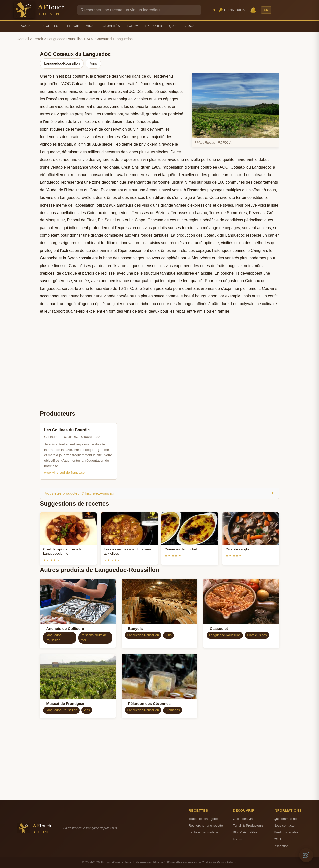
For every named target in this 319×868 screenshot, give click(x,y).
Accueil (28, 26)
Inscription (281, 846)
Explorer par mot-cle (203, 832)
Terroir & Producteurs (248, 825)
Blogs (189, 26)
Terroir (72, 26)
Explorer (154, 26)
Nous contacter (285, 825)
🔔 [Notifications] (253, 10)
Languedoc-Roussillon (65, 39)
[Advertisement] (159, 368)
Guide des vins (244, 819)
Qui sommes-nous (287, 819)
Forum (133, 26)
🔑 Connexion (232, 10)
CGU (277, 839)
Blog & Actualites (245, 832)
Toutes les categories (204, 819)
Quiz (173, 26)
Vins (90, 26)
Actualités (110, 26)
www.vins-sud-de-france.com (66, 473)
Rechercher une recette (206, 825)
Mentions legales (286, 832)
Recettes (50, 26)
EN (266, 10)
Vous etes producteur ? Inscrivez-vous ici (159, 493)
